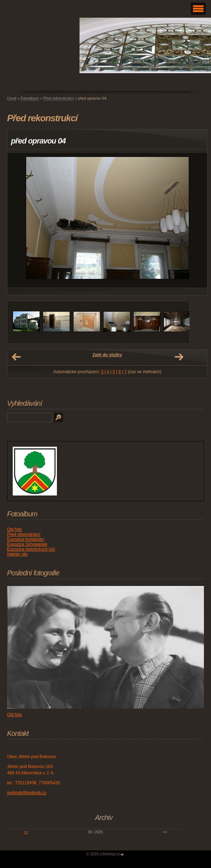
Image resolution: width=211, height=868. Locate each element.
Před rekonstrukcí (58, 98)
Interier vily (17, 554)
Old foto (14, 529)
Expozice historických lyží (31, 549)
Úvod (12, 98)
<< (26, 832)
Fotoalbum (30, 98)
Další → (179, 357)
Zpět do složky (107, 355)
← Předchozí (16, 357)
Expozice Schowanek (27, 544)
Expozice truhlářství (26, 539)
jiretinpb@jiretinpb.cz (27, 793)
